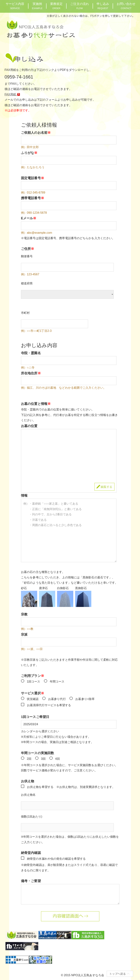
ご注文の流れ (80, 6)
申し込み (103, 6)
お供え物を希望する (40, 787)
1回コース (33, 682)
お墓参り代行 (57, 699)
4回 (58, 759)
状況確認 (33, 699)
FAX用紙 (13, 94)
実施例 (37, 6)
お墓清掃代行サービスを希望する (49, 705)
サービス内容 (15, 6)
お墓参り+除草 (85, 699)
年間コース (57, 682)
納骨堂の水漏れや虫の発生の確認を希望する (56, 859)
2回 (29, 759)
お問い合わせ (126, 6)
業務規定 (56, 6)
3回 (43, 759)
